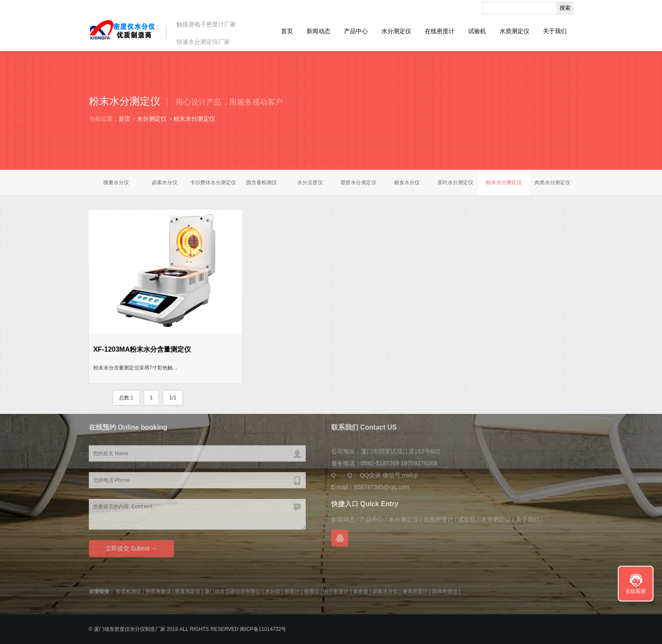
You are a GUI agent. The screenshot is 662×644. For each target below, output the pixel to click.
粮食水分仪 (407, 182)
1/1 (173, 398)
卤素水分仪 (165, 182)
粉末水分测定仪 (194, 119)
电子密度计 (336, 591)
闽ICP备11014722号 (263, 629)
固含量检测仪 (261, 182)
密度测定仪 (188, 591)
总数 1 (126, 398)
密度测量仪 (158, 591)
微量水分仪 (116, 182)
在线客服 (636, 591)
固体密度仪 (445, 591)
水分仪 (273, 591)
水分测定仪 (396, 31)
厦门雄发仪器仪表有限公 (233, 591)
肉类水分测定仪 (552, 182)
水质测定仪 (514, 31)
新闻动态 (318, 31)
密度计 (292, 591)
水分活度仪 (310, 182)
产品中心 (356, 31)
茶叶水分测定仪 (455, 182)
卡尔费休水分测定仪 (213, 182)
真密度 (361, 591)
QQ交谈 (370, 475)
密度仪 (312, 591)
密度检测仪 (128, 591)
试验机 (477, 31)
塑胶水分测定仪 (358, 182)
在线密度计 (440, 31)
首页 (287, 31)
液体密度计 (415, 591)
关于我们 (555, 31)
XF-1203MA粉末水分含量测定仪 (142, 349)
